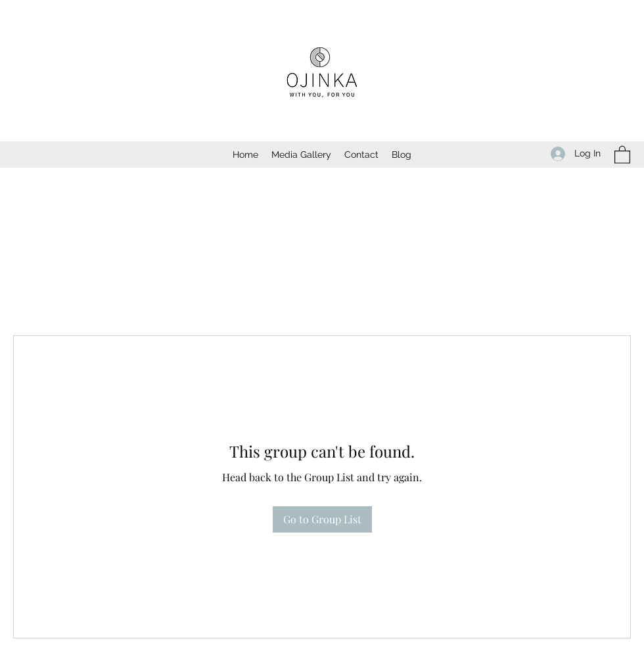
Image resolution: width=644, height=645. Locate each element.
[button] (622, 154)
